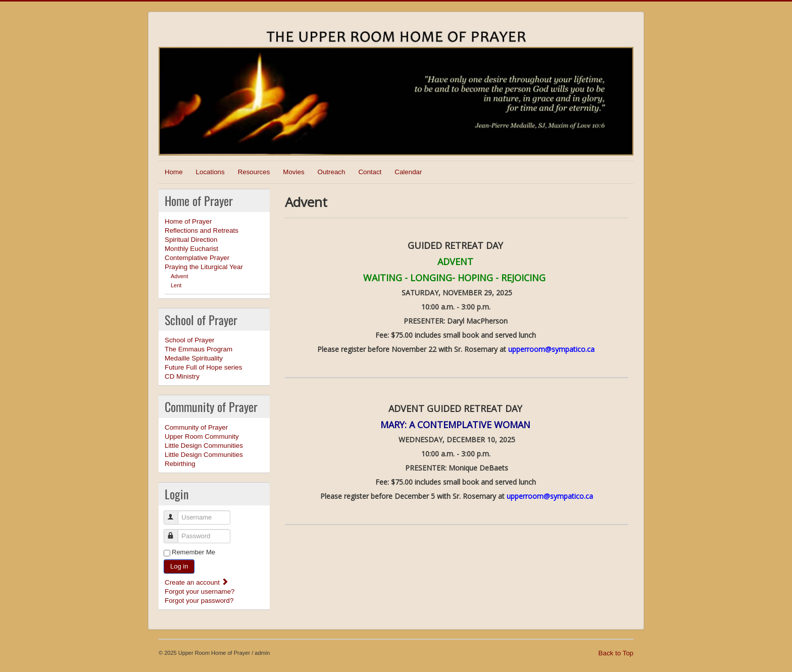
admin (262, 653)
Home (174, 172)
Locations (210, 172)
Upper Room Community (202, 436)
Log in (179, 566)
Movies (293, 172)
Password (176, 532)
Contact (370, 172)
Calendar (408, 172)
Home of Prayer (188, 221)
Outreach (332, 172)
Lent (176, 285)
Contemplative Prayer (197, 258)
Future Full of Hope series (203, 367)
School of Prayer (190, 340)
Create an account (197, 582)
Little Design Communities (204, 446)
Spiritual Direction (191, 240)
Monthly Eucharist (191, 249)
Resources (254, 172)
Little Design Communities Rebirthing (204, 459)
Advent (179, 276)
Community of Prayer (196, 427)
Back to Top (616, 653)
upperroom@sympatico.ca (551, 349)
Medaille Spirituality (194, 358)
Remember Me (193, 552)
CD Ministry (182, 376)
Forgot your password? (199, 601)
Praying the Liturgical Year (204, 267)
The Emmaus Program (199, 349)
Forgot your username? (200, 591)
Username (176, 513)
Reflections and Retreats (202, 230)
